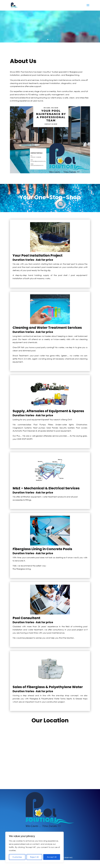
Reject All (34, 857)
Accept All (52, 857)
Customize (17, 857)
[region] (34, 847)
